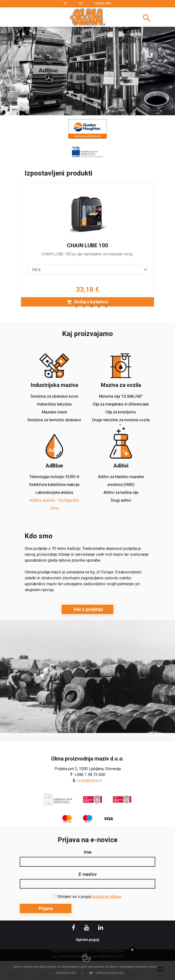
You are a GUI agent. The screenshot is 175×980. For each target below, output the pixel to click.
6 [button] (106, 306)
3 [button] (84, 306)
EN (81, 3)
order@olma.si (90, 781)
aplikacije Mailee (107, 897)
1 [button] (69, 306)
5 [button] (99, 306)
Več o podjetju (88, 609)
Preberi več (66, 973)
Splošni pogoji (88, 940)
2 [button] (77, 306)
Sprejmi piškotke (110, 973)
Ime (88, 852)
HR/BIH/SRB (103, 3)
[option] (87, 71)
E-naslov (88, 874)
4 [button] (91, 306)
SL (65, 3)
